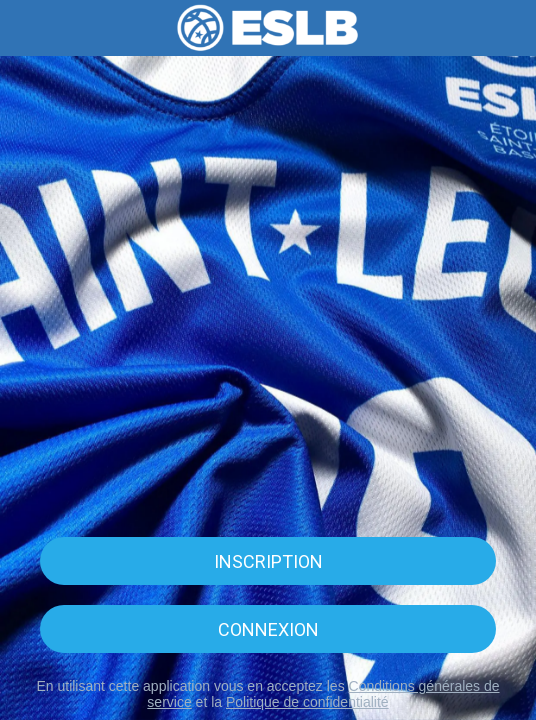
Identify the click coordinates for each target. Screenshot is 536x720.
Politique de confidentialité (307, 702)
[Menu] (28, 28)
